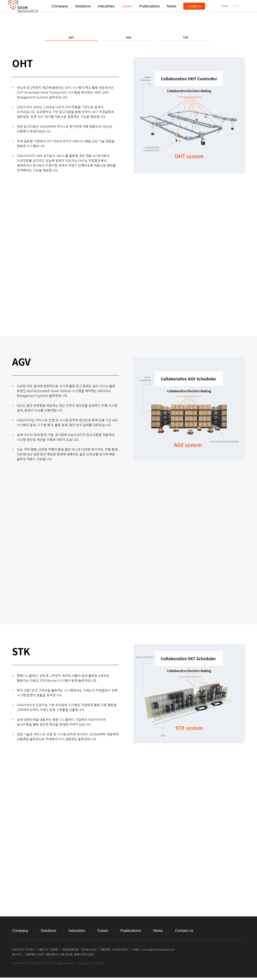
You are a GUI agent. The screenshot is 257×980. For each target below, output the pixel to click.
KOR (225, 12)
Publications (149, 12)
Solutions (83, 12)
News (172, 12)
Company (60, 12)
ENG (236, 12)
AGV (129, 39)
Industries (106, 12)
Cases (127, 12)
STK (186, 39)
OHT (71, 39)
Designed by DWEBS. (91, 965)
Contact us (194, 12)
